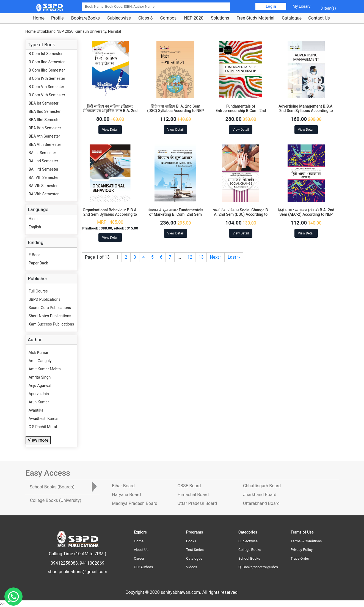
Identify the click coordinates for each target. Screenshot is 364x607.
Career (139, 558)
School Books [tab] (52, 487)
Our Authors (143, 567)
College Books (250, 550)
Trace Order (300, 558)
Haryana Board (126, 495)
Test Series (195, 550)
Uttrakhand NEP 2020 (55, 31)
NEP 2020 (194, 18)
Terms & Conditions (306, 541)
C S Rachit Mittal (43, 427)
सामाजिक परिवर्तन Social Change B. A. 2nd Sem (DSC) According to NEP (241, 215)
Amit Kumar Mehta (45, 369)
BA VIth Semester (44, 194)
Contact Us (319, 18)
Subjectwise (119, 18)
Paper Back (38, 263)
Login (271, 6)
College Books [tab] (56, 500)
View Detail (110, 130)
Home (39, 18)
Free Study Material (256, 18)
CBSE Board (189, 486)
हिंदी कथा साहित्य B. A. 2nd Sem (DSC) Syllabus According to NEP (175, 109)
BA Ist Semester (42, 153)
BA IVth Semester (44, 177)
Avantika (36, 410)
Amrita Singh (40, 377)
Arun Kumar (39, 402)
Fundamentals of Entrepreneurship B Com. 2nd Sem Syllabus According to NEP (241, 111)
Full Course (38, 291)
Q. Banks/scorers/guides (258, 567)
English (35, 227)
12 (190, 257)
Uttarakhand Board (261, 503)
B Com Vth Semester (46, 87)
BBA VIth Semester (45, 144)
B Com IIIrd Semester (47, 70)
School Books (249, 558)
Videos (192, 567)
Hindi (33, 219)
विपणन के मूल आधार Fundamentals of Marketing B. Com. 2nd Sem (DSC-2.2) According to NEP (175, 215)
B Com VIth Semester (47, 95)
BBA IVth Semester (45, 128)
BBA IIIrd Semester (45, 120)
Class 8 (145, 18)
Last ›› (234, 257)
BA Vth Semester (43, 186)
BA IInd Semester (43, 161)
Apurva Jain (39, 394)
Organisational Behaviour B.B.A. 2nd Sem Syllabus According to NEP (110, 215)
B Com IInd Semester (47, 62)
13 (201, 257)
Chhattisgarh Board (262, 486)
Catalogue (292, 18)
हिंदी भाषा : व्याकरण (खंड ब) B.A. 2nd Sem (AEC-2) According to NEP (306, 212)
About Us (141, 550)
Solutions (220, 18)
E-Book (35, 255)
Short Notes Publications (50, 316)
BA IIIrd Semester (43, 169)
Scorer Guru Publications (50, 308)
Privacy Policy (302, 550)
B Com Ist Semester (46, 54)
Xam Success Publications (51, 324)
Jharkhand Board (260, 495)
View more (38, 440)
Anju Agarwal (40, 385)
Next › (216, 257)
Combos (168, 18)
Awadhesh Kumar (44, 419)
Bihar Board (123, 486)
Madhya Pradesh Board (135, 503)
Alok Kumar (38, 352)
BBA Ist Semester (44, 103)
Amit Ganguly (40, 361)
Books (191, 541)
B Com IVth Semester (47, 78)
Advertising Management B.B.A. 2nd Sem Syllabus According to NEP (306, 111)
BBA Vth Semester (44, 136)
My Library (301, 6)
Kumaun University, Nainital (98, 31)
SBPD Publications (45, 299)
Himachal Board (193, 495)
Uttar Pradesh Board (197, 503)
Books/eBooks (86, 18)
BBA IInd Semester (45, 111)
